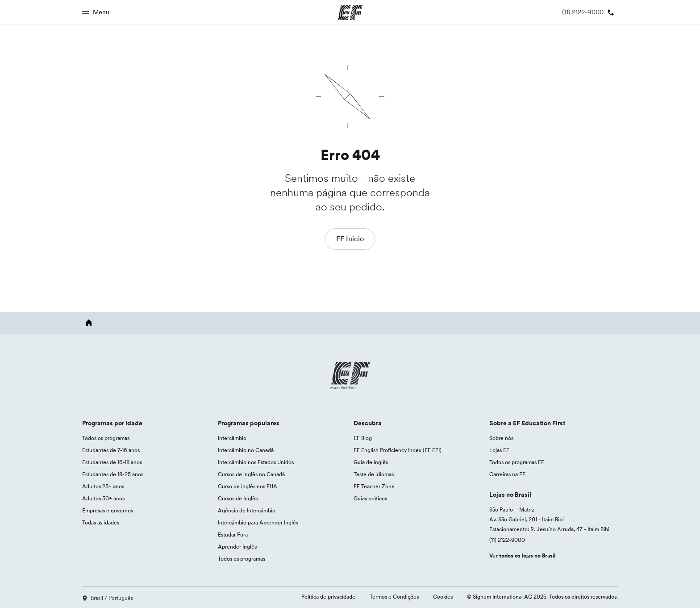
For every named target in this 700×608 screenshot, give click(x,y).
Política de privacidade (328, 597)
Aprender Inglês (237, 547)
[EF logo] (350, 376)
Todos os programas (106, 438)
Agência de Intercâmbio (247, 510)
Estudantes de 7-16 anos (111, 450)
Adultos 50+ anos (103, 498)
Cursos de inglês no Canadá (251, 474)
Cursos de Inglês (238, 498)
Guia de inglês (371, 462)
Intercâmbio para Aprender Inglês (258, 522)
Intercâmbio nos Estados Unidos (256, 462)
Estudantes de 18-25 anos (113, 474)
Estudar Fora (233, 535)
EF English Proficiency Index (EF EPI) (398, 450)
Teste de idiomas (374, 474)
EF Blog (363, 438)
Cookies (443, 597)
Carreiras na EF (507, 474)
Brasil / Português (108, 598)
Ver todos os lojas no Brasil (522, 556)
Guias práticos (370, 498)
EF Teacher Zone (374, 486)
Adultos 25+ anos (103, 486)
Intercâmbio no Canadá (246, 450)
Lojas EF (499, 450)
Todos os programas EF (517, 462)
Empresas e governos (108, 510)
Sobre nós (501, 438)
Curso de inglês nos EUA (248, 486)
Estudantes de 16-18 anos (112, 462)
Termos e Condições (394, 597)
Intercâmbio (232, 438)
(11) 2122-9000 (507, 540)
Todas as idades (101, 522)
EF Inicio (350, 239)
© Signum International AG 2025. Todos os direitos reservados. (542, 597)
